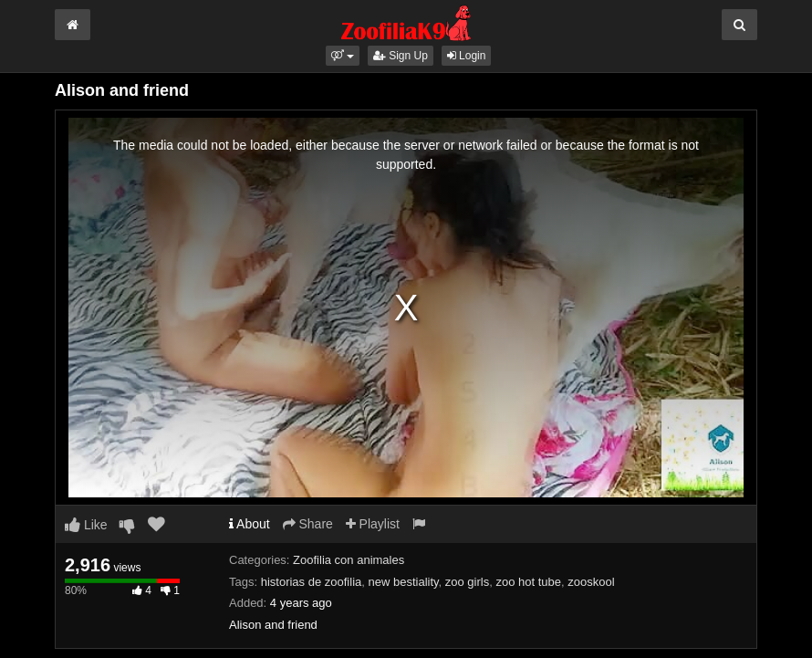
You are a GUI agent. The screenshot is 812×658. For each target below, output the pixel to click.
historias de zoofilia (312, 582)
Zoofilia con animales (349, 560)
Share (308, 524)
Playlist (373, 524)
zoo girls (467, 582)
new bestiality (403, 582)
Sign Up (401, 56)
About (250, 524)
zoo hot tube (528, 582)
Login (467, 56)
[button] (343, 56)
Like (86, 525)
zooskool (591, 582)
